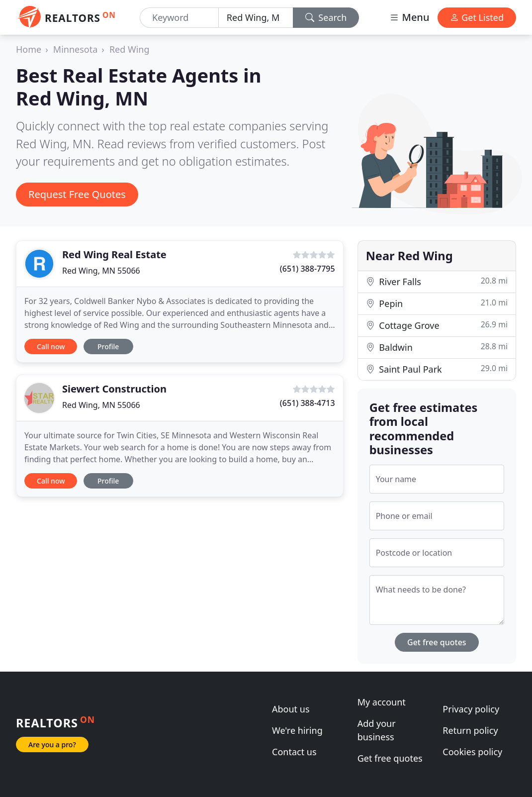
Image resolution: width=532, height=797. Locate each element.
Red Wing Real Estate (114, 254)
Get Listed (477, 17)
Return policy (470, 730)
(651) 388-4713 (308, 403)
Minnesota (75, 49)
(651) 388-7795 (308, 269)
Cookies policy (472, 752)
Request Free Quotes (77, 194)
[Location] (256, 18)
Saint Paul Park (437, 369)
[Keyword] (179, 18)
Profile (108, 347)
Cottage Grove (437, 325)
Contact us (294, 752)
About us (291, 709)
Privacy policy (471, 709)
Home (29, 49)
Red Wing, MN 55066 (101, 271)
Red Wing (130, 49)
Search (326, 17)
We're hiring (297, 730)
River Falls (437, 281)
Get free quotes (437, 642)
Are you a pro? (52, 745)
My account (382, 702)
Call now (51, 347)
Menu (409, 17)
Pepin (437, 303)
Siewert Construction (114, 389)
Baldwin (437, 347)
